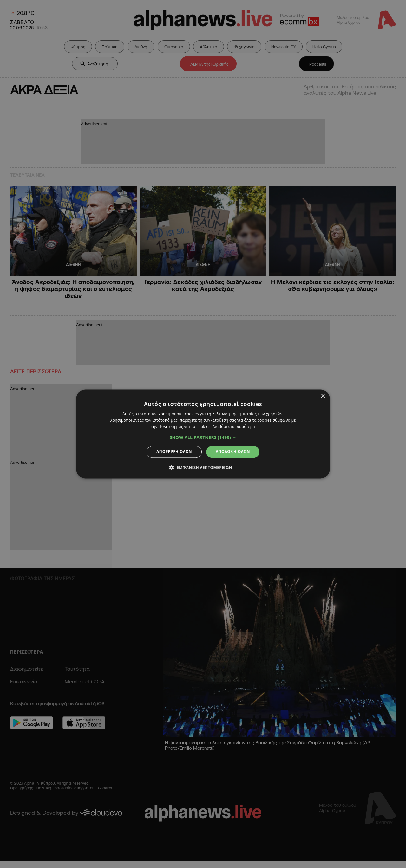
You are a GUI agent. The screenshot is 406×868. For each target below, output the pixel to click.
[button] (203, 437)
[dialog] (203, 434)
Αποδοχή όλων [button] (233, 452)
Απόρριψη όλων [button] (174, 452)
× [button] (323, 396)
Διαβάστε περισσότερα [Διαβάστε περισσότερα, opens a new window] (234, 427)
